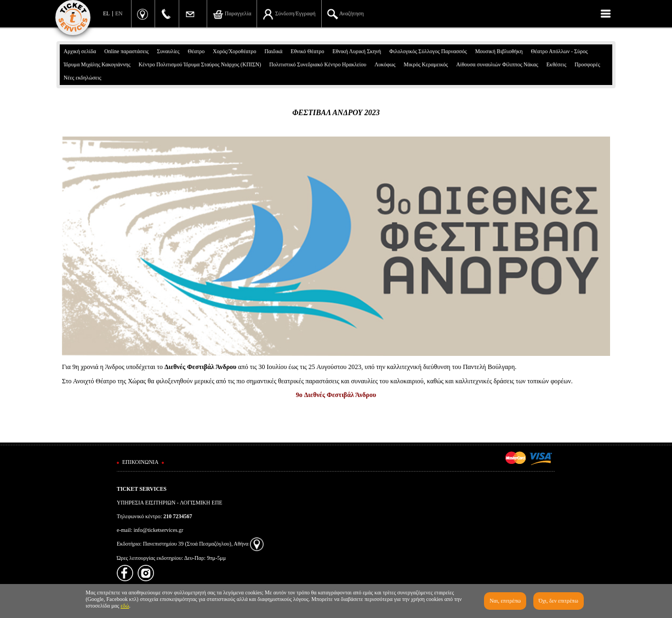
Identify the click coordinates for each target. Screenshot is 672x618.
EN (119, 13)
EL (106, 13)
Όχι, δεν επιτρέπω (559, 601)
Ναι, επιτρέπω (505, 601)
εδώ (125, 606)
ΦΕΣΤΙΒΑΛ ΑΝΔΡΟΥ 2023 (336, 113)
